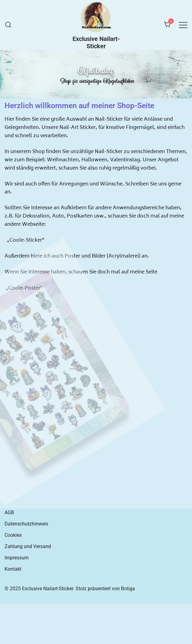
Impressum (17, 558)
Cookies (13, 535)
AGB (9, 512)
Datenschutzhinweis (26, 524)
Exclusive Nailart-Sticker (96, 42)
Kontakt (13, 569)
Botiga (128, 589)
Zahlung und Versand (28, 546)
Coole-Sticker (26, 240)
